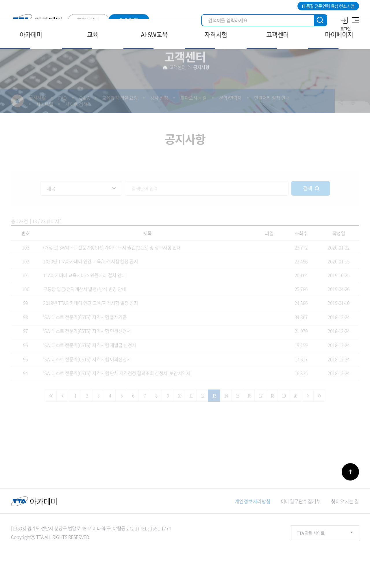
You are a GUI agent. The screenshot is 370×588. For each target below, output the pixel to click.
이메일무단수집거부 (301, 519)
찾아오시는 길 (345, 519)
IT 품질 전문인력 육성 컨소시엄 (328, 6)
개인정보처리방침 (253, 519)
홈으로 (165, 84)
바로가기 (350, 490)
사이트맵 (355, 20)
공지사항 (201, 84)
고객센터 (178, 84)
